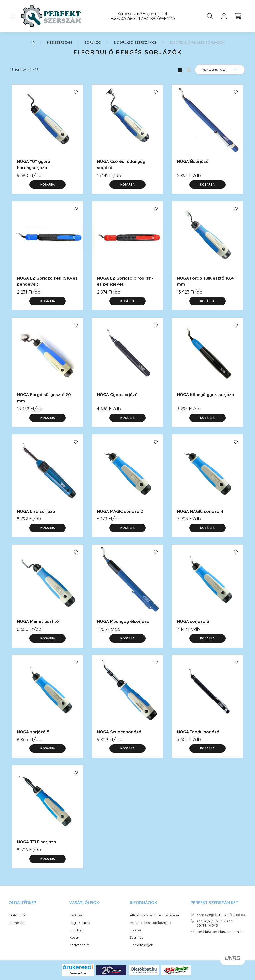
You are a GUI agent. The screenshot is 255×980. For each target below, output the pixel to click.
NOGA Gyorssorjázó (117, 395)
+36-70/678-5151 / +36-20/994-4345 (143, 19)
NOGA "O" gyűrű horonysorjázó (33, 164)
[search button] (210, 16)
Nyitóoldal (17, 915)
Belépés (76, 915)
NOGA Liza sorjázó (36, 511)
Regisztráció (80, 923)
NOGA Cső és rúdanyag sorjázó (121, 164)
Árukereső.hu (78, 973)
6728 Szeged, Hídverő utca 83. (221, 915)
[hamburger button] (13, 16)
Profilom (76, 930)
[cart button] (238, 16)
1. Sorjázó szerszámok (135, 42)
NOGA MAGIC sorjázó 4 (200, 511)
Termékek (17, 923)
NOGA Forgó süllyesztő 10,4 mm (205, 281)
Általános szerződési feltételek (155, 915)
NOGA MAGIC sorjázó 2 (120, 511)
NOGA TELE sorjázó (36, 842)
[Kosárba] (48, 185)
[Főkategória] (33, 42)
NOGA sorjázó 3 (193, 621)
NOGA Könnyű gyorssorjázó (205, 395)
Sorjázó (93, 42)
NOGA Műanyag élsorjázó (123, 621)
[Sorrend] (220, 70)
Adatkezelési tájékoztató (150, 923)
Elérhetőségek (141, 945)
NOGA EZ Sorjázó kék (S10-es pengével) (47, 281)
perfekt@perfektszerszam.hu (220, 932)
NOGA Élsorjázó (193, 161)
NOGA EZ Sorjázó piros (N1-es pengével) (125, 281)
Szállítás (137, 938)
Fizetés (136, 930)
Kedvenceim (80, 945)
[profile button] (224, 16)
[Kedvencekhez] (76, 92)
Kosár (74, 938)
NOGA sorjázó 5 (33, 732)
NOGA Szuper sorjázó (119, 732)
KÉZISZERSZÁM (60, 42)
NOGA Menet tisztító (38, 621)
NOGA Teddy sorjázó (198, 732)
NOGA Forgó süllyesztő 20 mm (44, 398)
